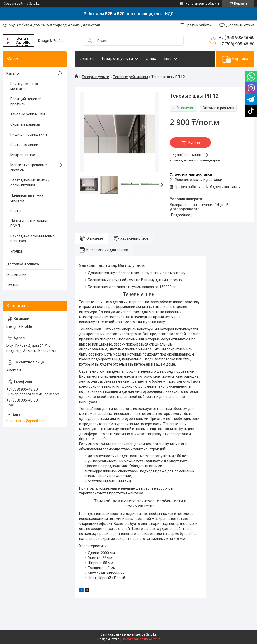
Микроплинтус (23, 155)
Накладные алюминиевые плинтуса (33, 239)
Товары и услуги (117, 58)
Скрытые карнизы (25, 124)
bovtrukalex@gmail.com (26, 421)
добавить (212, 4)
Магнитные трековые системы (29, 167)
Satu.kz (151, 634)
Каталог (13, 73)
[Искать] (90, 41)
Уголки (16, 251)
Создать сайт (14, 4)
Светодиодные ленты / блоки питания (30, 183)
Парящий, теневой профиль (26, 101)
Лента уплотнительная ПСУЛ (30, 223)
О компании (16, 275)
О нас (151, 58)
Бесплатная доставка (193, 174)
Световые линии (24, 145)
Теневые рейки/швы (130, 77)
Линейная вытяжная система (28, 198)
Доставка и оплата (23, 264)
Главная (86, 58)
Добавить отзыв (240, 25)
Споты (16, 211)
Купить (194, 142)
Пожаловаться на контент (141, 639)
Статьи (12, 285)
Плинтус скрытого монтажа (25, 86)
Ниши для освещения (29, 134)
